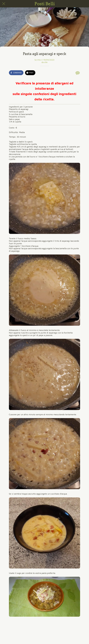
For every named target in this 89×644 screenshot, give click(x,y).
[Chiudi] (4, 4)
